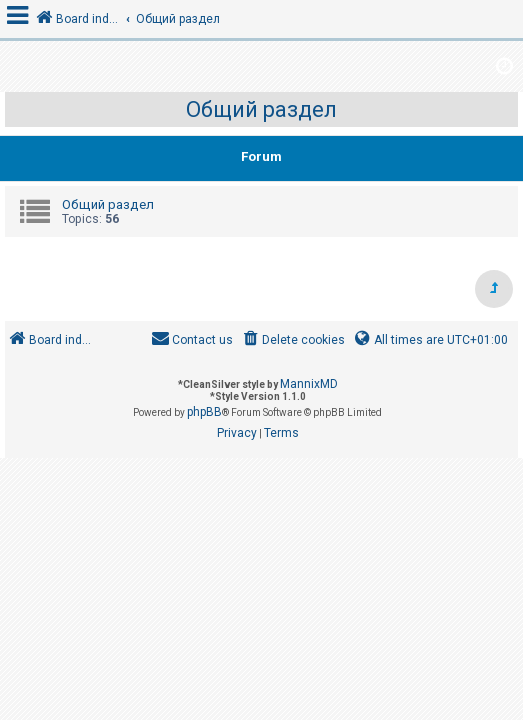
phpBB (204, 412)
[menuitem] (292, 340)
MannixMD (309, 384)
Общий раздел (261, 109)
